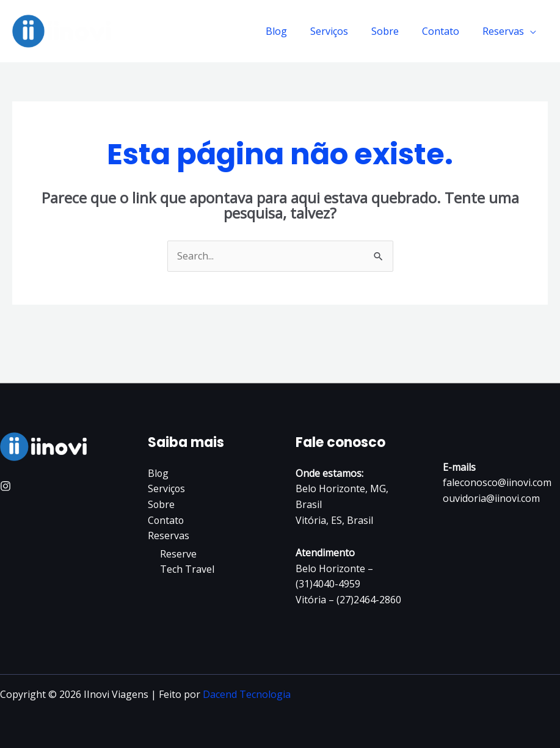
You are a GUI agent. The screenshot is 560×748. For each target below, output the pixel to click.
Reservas (505, 31)
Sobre (394, 31)
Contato (446, 31)
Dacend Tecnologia (247, 694)
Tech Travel (187, 569)
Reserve (178, 554)
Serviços (342, 31)
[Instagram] (5, 486)
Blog (293, 31)
